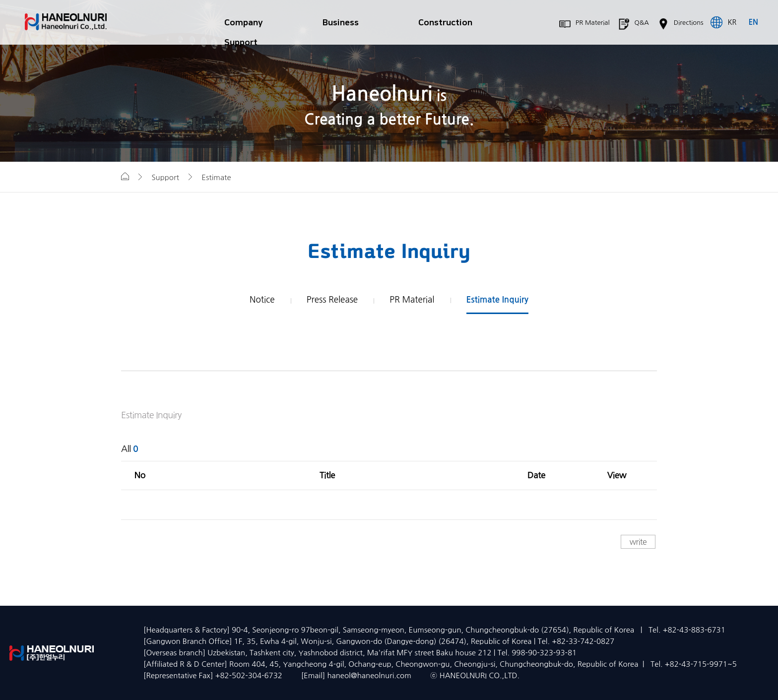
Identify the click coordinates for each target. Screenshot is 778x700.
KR (732, 22)
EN (753, 22)
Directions (682, 24)
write (638, 542)
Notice (262, 299)
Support (241, 42)
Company (244, 23)
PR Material (586, 24)
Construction (445, 23)
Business (341, 23)
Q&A (636, 24)
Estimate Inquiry (497, 300)
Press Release (332, 299)
